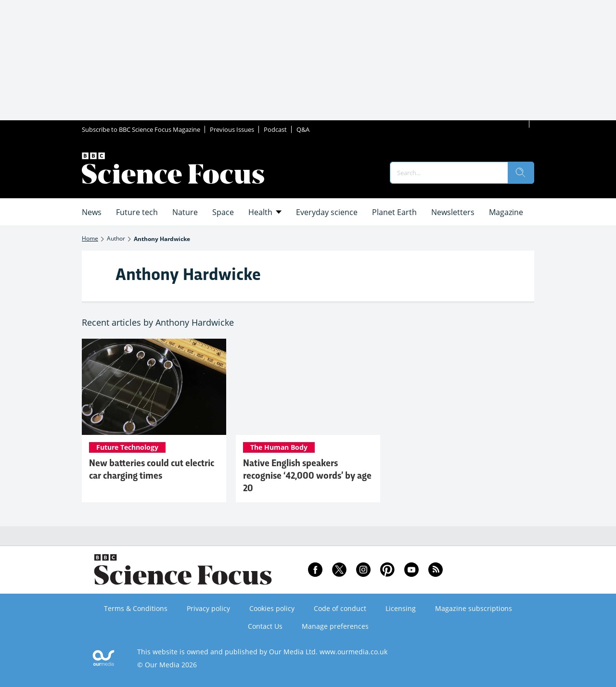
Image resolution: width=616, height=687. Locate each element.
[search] (521, 173)
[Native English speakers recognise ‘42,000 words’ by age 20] (308, 387)
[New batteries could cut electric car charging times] (154, 387)
